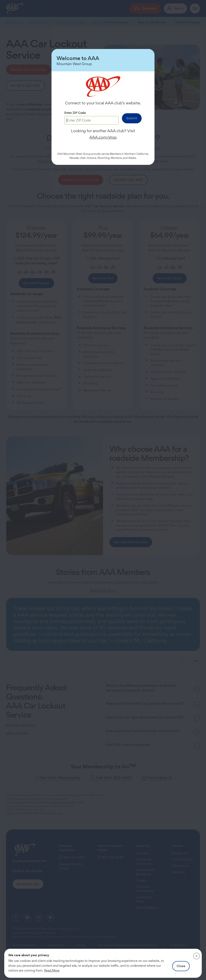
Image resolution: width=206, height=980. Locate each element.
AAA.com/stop (103, 137)
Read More (52, 970)
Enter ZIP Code (75, 113)
